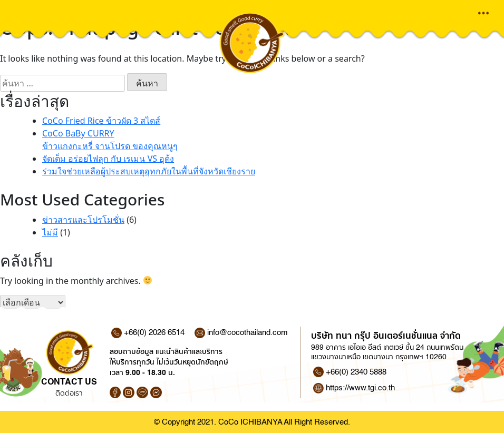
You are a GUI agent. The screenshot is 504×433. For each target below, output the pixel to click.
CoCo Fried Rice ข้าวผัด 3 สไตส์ (101, 121)
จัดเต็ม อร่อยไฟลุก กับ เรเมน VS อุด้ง (108, 159)
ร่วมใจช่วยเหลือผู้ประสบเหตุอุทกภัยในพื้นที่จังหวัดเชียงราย (149, 171)
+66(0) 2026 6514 (148, 333)
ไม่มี (50, 232)
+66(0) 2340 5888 (356, 372)
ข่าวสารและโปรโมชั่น (83, 220)
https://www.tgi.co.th (360, 388)
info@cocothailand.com (241, 333)
